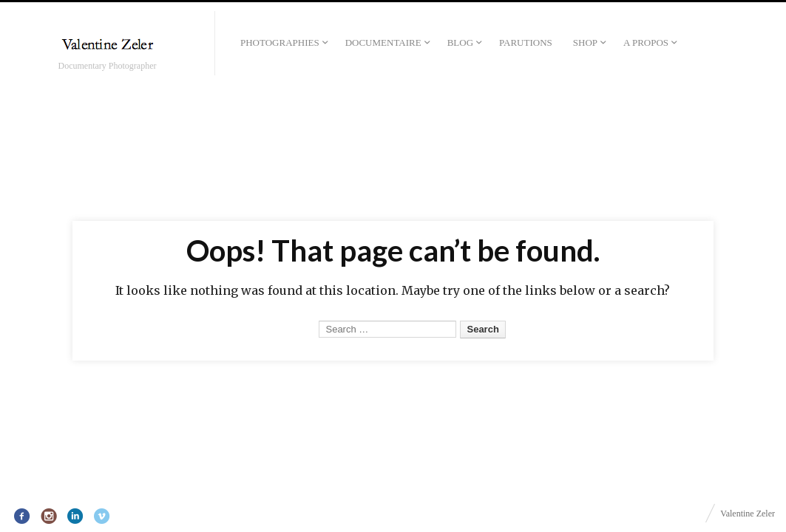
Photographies (280, 42)
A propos (646, 42)
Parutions (526, 42)
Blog (460, 42)
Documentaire (383, 42)
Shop (585, 42)
